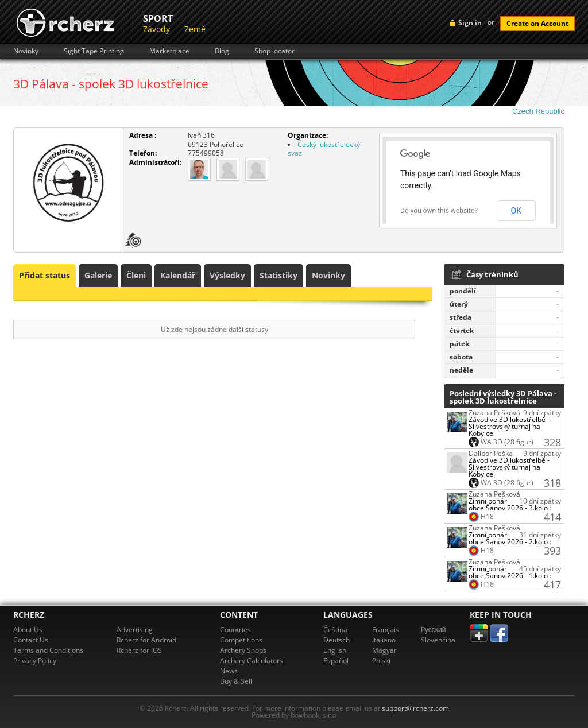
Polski (381, 661)
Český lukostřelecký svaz (324, 149)
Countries (235, 630)
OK (516, 211)
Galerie (98, 275)
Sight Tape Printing (94, 51)
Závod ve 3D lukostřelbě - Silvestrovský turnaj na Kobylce (509, 426)
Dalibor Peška (491, 453)
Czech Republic (538, 111)
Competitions (241, 640)
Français (386, 630)
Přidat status (45, 275)
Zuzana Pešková (494, 413)
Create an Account (537, 23)
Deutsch (336, 640)
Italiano (384, 640)
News (229, 671)
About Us (28, 630)
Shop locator (274, 51)
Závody (156, 29)
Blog (222, 51)
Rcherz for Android (146, 640)
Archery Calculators (252, 661)
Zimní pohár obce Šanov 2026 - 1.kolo (508, 572)
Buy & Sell (236, 681)
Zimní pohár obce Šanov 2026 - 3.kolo (508, 504)
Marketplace (169, 51)
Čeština (335, 630)
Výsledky (227, 275)
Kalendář (178, 275)
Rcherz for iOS (139, 650)
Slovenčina (438, 640)
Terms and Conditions (48, 650)
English (335, 650)
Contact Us (31, 640)
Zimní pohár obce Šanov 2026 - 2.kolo (508, 538)
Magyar (384, 650)
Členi (136, 275)
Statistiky (278, 275)
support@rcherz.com (415, 708)
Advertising (135, 630)
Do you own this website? (439, 211)
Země (195, 29)
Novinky (26, 51)
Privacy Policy (35, 661)
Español (336, 661)
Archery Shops (243, 650)
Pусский (434, 630)
